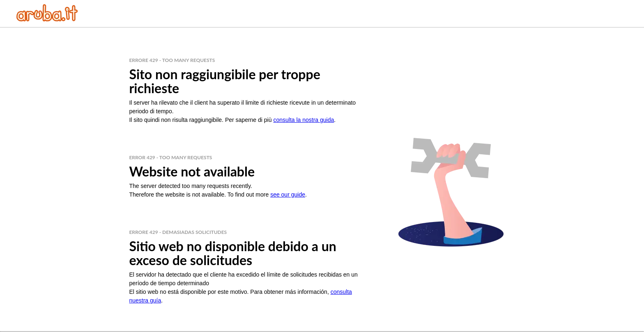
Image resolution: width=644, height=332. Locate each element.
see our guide (288, 195)
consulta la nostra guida (304, 120)
